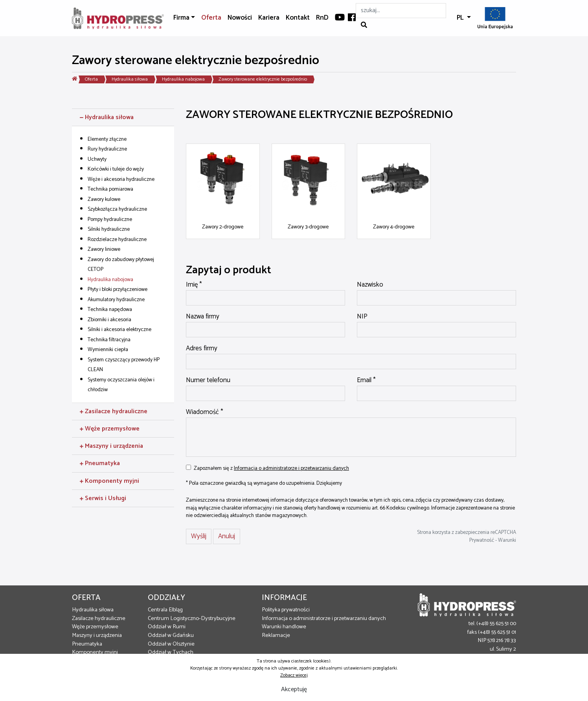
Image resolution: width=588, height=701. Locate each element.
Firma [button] (181, 18)
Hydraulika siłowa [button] (107, 117)
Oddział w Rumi (167, 627)
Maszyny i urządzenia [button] (111, 446)
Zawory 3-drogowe (308, 227)
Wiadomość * (205, 412)
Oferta (211, 18)
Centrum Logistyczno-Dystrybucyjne (192, 618)
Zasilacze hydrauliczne (99, 618)
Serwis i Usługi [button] (103, 498)
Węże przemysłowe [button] (110, 429)
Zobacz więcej (294, 675)
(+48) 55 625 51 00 (496, 624)
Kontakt (298, 18)
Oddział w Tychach (171, 652)
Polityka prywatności (286, 610)
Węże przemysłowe (95, 627)
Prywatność (482, 540)
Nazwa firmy (203, 317)
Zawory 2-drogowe (223, 227)
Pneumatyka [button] (100, 463)
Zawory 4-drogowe (394, 227)
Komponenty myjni (95, 652)
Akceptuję (294, 689)
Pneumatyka (87, 644)
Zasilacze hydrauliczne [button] (114, 411)
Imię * (194, 285)
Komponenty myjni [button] (109, 481)
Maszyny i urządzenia (97, 635)
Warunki (507, 540)
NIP (362, 317)
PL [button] (461, 18)
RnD (322, 18)
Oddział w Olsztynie (171, 644)
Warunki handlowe (284, 627)
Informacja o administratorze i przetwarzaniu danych (291, 468)
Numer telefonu (208, 381)
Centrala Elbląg (165, 610)
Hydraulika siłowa (130, 79)
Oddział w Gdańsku (171, 635)
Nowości (240, 18)
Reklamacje (276, 635)
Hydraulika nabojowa (183, 79)
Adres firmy (202, 349)
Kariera (269, 18)
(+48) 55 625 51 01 (497, 632)
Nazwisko (370, 285)
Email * (366, 381)
